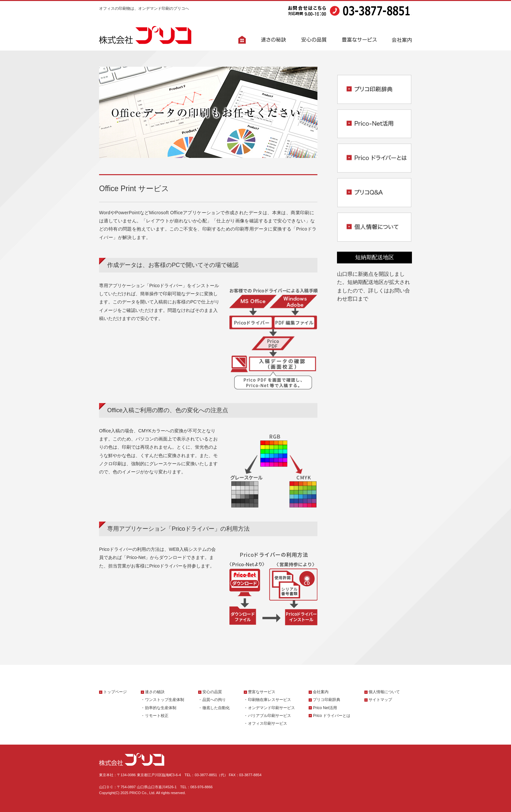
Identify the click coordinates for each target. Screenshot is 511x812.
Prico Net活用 (325, 708)
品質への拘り (214, 700)
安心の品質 (212, 692)
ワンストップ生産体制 (165, 700)
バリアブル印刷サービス (270, 716)
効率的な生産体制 (161, 708)
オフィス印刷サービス (268, 723)
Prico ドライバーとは (332, 716)
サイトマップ (380, 700)
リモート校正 (157, 716)
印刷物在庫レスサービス (270, 700)
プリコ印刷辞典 (327, 700)
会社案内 (321, 692)
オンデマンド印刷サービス (271, 708)
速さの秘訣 (155, 692)
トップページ (115, 692)
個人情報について (384, 692)
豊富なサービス (262, 692)
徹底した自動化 (216, 708)
